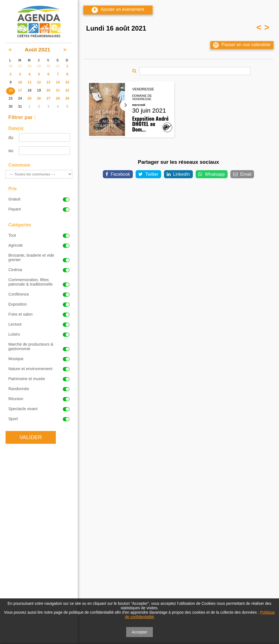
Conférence (39, 294)
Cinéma (39, 270)
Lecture (39, 324)
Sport (39, 419)
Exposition (39, 304)
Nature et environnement (39, 369)
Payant (39, 209)
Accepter (139, 632)
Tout (39, 235)
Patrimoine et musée (39, 379)
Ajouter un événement (118, 10)
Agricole (39, 245)
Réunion (39, 399)
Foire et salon (39, 314)
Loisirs (39, 334)
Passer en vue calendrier (242, 45)
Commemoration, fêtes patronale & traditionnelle (39, 282)
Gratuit (39, 199)
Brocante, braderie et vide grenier (39, 257)
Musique (39, 359)
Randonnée (39, 389)
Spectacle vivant (39, 409)
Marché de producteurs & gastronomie (39, 346)
